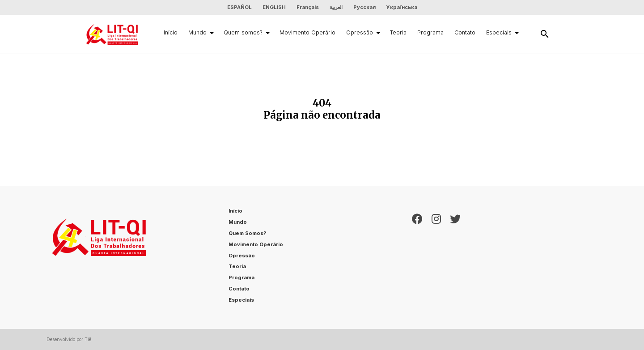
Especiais (502, 32)
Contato (465, 32)
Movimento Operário (307, 32)
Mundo (201, 32)
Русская (364, 7)
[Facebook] (417, 257)
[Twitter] (455, 257)
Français (308, 7)
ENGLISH (274, 7)
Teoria (398, 32)
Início (171, 32)
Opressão (363, 32)
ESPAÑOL (239, 7)
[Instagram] (436, 257)
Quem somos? (246, 32)
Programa (430, 32)
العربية (336, 7)
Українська (402, 7)
